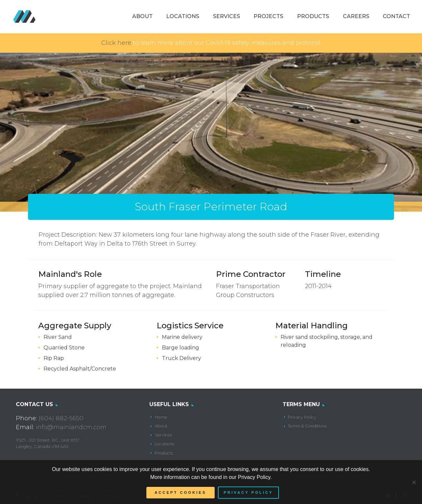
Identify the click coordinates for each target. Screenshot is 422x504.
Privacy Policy (302, 417)
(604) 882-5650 (61, 418)
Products (313, 16)
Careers (356, 16)
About (142, 16)
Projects (268, 16)
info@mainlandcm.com (71, 427)
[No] (414, 482)
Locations (183, 16)
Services (226, 16)
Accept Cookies (181, 492)
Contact (396, 16)
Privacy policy (248, 492)
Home (161, 417)
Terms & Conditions (307, 426)
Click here (116, 43)
